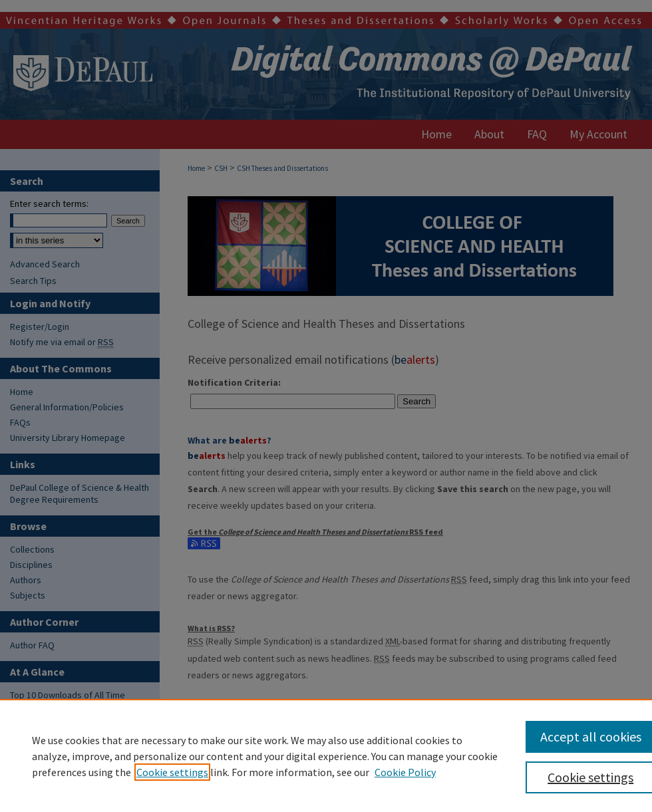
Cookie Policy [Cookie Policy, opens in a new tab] (405, 772)
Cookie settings (172, 772)
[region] (326, 755)
